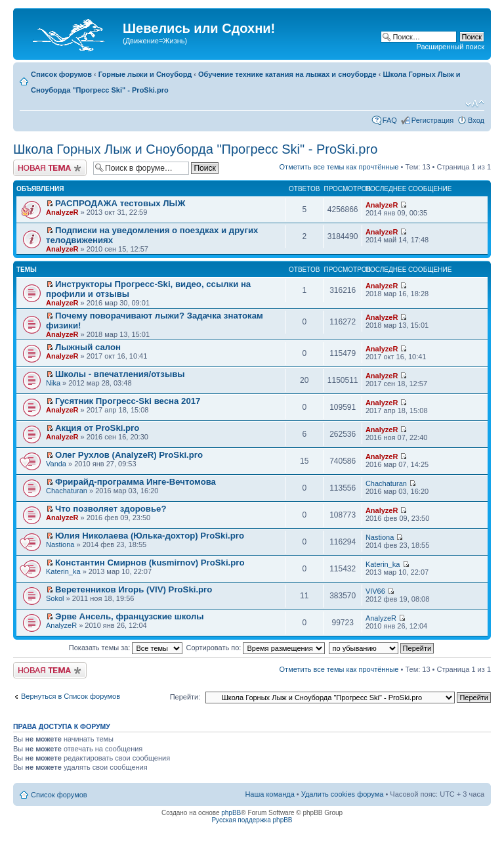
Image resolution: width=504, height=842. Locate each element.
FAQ (390, 120)
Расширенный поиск (450, 47)
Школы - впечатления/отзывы (120, 374)
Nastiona (60, 544)
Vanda (56, 464)
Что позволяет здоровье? (111, 509)
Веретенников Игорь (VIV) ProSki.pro (134, 589)
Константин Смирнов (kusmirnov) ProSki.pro (150, 563)
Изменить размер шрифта (475, 104)
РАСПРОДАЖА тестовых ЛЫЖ (120, 203)
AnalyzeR (62, 212)
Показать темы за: (126, 648)
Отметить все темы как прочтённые (339, 167)
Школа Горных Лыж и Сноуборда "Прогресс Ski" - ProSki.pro (195, 149)
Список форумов (61, 74)
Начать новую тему (50, 168)
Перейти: (185, 697)
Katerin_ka (63, 571)
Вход (476, 120)
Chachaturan (67, 491)
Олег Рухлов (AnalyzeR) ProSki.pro (129, 455)
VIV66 (375, 591)
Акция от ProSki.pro (97, 428)
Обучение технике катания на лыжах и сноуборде (287, 74)
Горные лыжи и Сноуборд (145, 74)
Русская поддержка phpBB (252, 820)
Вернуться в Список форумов (71, 696)
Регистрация (432, 120)
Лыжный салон (88, 347)
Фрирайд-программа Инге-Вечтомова (136, 482)
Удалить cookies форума (343, 794)
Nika (53, 383)
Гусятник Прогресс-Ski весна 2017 (128, 401)
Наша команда (269, 794)
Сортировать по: (256, 648)
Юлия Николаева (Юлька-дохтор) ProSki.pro (150, 536)
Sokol (55, 598)
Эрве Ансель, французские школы (130, 616)
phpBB (231, 813)
